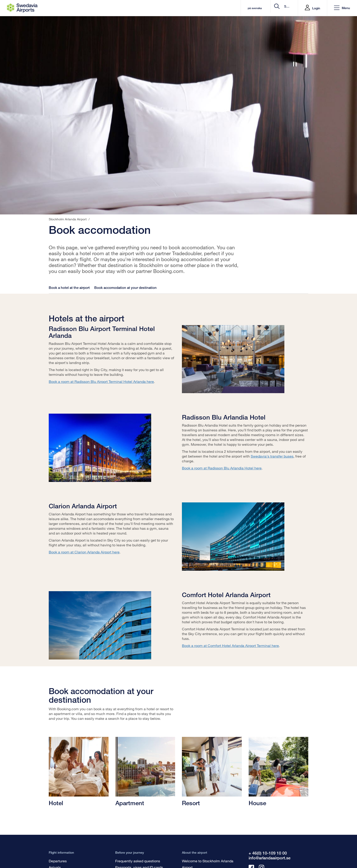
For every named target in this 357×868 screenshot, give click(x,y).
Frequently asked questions (138, 861)
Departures (58, 861)
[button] (342, 8)
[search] (267, 8)
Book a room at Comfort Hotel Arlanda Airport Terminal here (230, 645)
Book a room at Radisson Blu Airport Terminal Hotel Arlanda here (101, 381)
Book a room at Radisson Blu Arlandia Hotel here (222, 468)
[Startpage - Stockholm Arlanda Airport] (22, 8)
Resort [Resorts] (191, 803)
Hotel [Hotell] (56, 803)
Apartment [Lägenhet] (130, 803)
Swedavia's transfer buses (272, 456)
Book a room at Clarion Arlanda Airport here (84, 552)
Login (316, 8)
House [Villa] (257, 803)
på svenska (217, 8)
